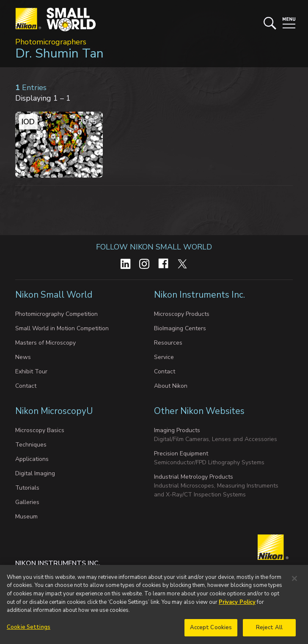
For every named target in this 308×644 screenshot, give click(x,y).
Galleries (27, 502)
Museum (26, 517)
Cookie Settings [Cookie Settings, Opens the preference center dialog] (29, 630)
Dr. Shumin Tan (59, 53)
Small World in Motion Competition (62, 328)
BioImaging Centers (180, 328)
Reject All (269, 630)
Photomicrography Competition (56, 314)
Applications (32, 459)
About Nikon (171, 386)
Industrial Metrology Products (194, 477)
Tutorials (27, 488)
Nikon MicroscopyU (54, 411)
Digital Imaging (35, 473)
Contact (26, 386)
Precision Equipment (181, 454)
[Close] (294, 581)
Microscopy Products (182, 314)
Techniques (31, 445)
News (23, 357)
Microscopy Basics (40, 430)
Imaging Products (177, 430)
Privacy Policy (237, 605)
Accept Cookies (211, 630)
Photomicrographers (51, 42)
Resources (168, 343)
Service (164, 357)
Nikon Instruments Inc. (199, 295)
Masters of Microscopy (45, 343)
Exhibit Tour (31, 371)
